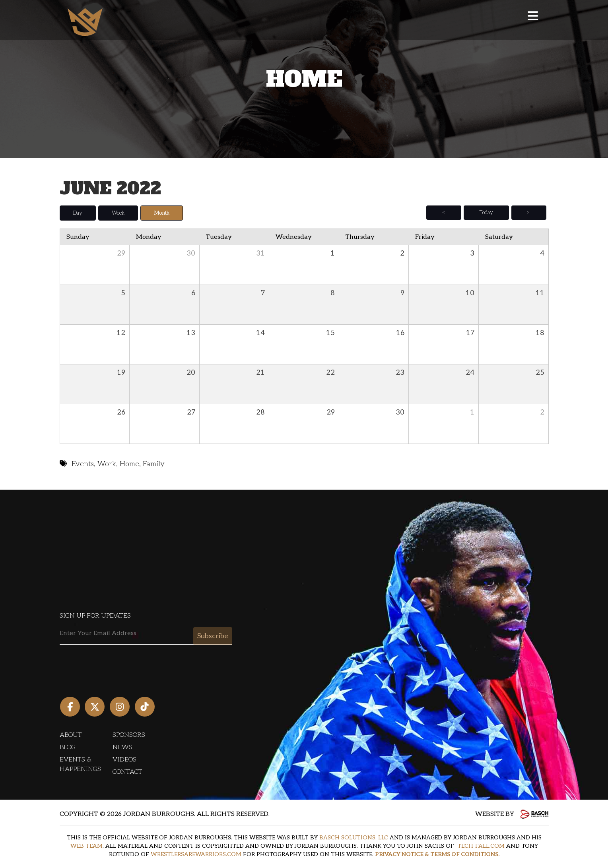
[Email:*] (146, 633)
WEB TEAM (86, 846)
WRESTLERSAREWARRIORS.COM (196, 854)
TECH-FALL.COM (481, 846)
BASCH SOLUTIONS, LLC (354, 837)
